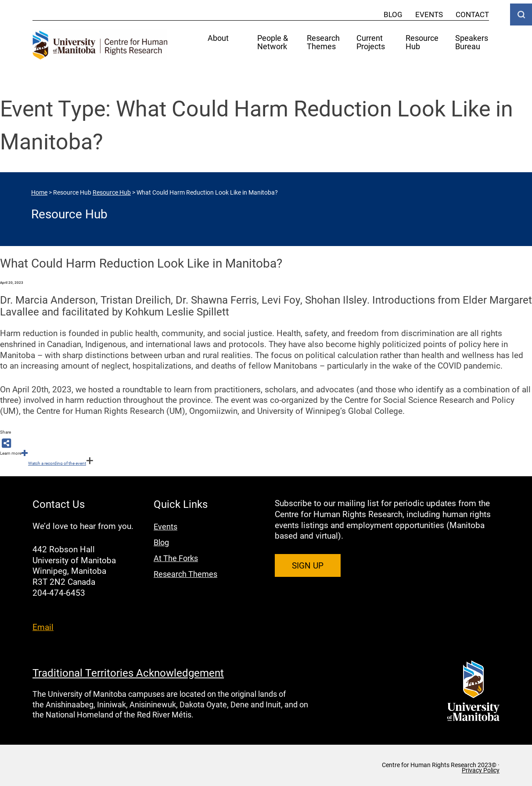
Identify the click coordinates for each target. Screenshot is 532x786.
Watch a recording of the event (57, 463)
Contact (472, 14)
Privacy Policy (481, 770)
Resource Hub (422, 43)
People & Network (273, 43)
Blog (393, 14)
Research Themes (323, 43)
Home (39, 192)
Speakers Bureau (472, 43)
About (218, 38)
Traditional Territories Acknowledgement (128, 673)
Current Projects (371, 43)
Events (429, 14)
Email (43, 627)
